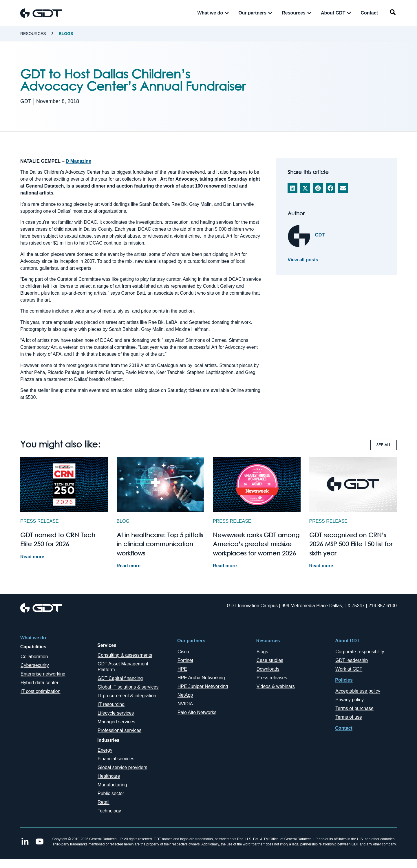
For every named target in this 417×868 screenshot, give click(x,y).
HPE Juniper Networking (203, 686)
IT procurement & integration (127, 696)
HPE (182, 669)
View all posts (303, 260)
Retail (104, 802)
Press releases (272, 678)
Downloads (268, 669)
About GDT (347, 641)
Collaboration (34, 657)
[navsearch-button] (393, 13)
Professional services (119, 730)
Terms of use (349, 717)
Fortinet (185, 660)
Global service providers (122, 767)
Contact (344, 728)
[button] (292, 188)
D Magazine (78, 161)
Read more (32, 557)
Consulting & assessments (125, 655)
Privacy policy (350, 700)
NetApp (185, 695)
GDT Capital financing (120, 678)
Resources (33, 34)
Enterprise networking (43, 674)
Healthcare (109, 776)
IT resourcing (111, 704)
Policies (344, 680)
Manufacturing (112, 785)
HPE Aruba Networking (201, 678)
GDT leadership (352, 660)
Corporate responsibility (360, 652)
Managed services (116, 722)
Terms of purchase (354, 708)
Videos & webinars (276, 686)
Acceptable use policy (358, 691)
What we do (33, 638)
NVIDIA (185, 704)
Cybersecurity (35, 665)
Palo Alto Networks (197, 712)
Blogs (66, 34)
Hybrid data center (40, 683)
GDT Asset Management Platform (123, 667)
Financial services (116, 759)
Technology (109, 811)
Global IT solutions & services (128, 687)
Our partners (191, 641)
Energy (105, 750)
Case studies (270, 660)
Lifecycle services (116, 713)
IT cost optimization (41, 691)
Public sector (111, 793)
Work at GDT (349, 669)
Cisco (183, 652)
